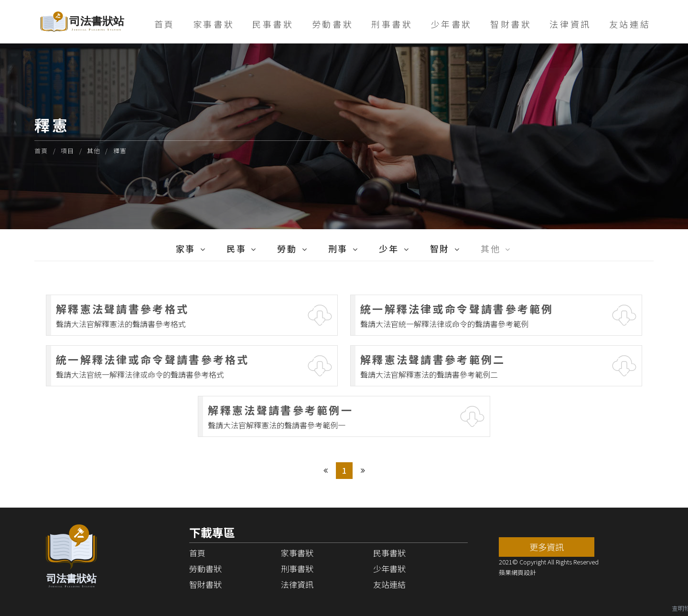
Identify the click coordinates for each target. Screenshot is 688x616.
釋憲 (120, 151)
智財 (440, 248)
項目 (68, 151)
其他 (94, 151)
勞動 (287, 248)
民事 (236, 248)
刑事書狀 (392, 24)
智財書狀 (511, 24)
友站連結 (630, 24)
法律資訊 (570, 24)
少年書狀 (451, 24)
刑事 (338, 248)
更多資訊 (547, 547)
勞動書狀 (333, 24)
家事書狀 (214, 24)
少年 (389, 248)
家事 (186, 248)
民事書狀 (273, 24)
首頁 (165, 24)
